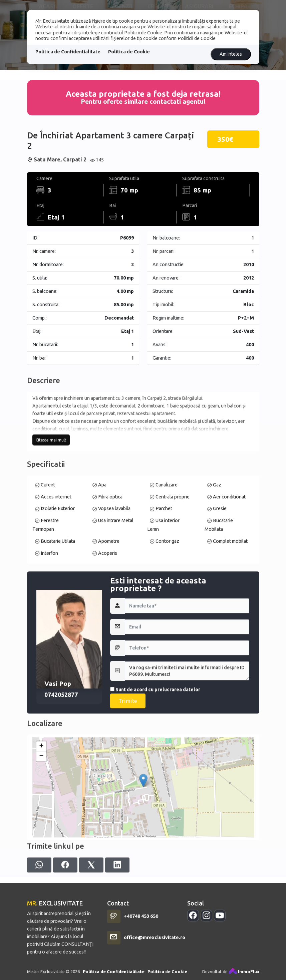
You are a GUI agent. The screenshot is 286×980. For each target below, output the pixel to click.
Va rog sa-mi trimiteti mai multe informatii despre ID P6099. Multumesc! (187, 763)
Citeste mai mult (51, 488)
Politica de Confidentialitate (68, 52)
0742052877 (61, 786)
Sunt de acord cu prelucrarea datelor (155, 781)
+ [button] (41, 825)
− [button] (41, 835)
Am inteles (231, 54)
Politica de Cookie (129, 52)
